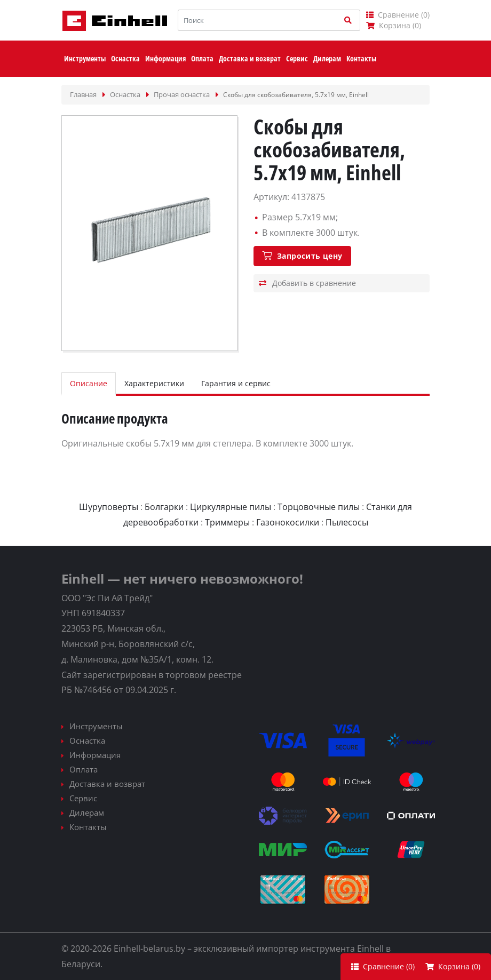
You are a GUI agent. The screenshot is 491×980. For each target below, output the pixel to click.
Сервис (83, 798)
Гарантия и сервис (236, 383)
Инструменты (96, 726)
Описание (89, 383)
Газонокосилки (288, 522)
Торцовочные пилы (319, 507)
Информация (95, 755)
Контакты (88, 827)
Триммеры (227, 522)
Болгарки (164, 507)
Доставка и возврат (107, 784)
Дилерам (87, 812)
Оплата (84, 769)
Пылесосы (347, 522)
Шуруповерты (109, 507)
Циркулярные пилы (231, 507)
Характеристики (154, 383)
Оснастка (87, 740)
